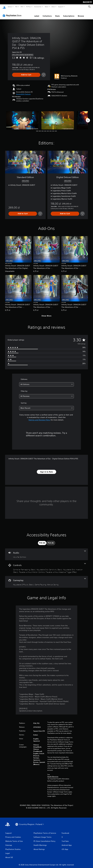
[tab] (42, 541)
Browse (81, 14)
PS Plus (29, 7)
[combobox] (46, 382)
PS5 (16, 7)
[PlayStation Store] (13, 13)
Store (53, 7)
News (47, 7)
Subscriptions (69, 14)
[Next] (88, 118)
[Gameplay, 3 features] (46, 580)
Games (10, 7)
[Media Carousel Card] (22, 118)
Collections (47, 14)
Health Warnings (53, 774)
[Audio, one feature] (46, 552)
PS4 (22, 7)
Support (60, 7)
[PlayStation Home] (4, 7)
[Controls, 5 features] (46, 566)
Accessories (38, 7)
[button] (23, 92)
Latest (37, 14)
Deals (57, 14)
